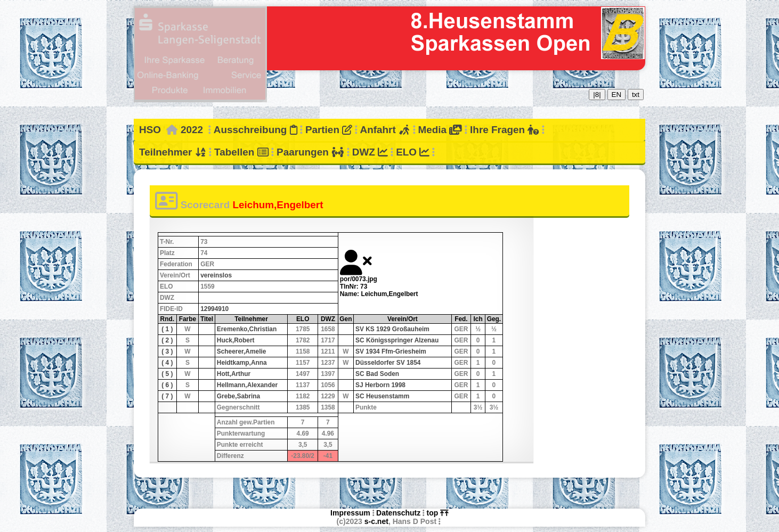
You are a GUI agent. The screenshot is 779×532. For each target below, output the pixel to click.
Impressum (350, 513)
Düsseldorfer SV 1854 (388, 363)
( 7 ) (167, 396)
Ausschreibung (255, 130)
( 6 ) (167, 385)
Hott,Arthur (234, 374)
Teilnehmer (173, 152)
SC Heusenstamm (382, 396)
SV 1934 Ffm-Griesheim (391, 351)
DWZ (370, 152)
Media (440, 130)
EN (617, 95)
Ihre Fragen (504, 130)
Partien (329, 130)
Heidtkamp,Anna (242, 363)
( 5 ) (167, 374)
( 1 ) (167, 329)
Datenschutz (398, 513)
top (438, 513)
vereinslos (216, 275)
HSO (150, 130)
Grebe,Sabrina (238, 396)
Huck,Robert (236, 340)
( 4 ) (167, 363)
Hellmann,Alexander (247, 385)
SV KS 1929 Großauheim (392, 329)
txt (636, 95)
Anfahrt (385, 130)
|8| (597, 95)
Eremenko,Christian (247, 329)
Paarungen (310, 152)
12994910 (214, 309)
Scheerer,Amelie (242, 351)
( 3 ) (167, 351)
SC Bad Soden (377, 374)
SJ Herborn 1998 (380, 385)
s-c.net (376, 521)
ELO (413, 152)
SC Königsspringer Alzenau (397, 340)
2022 (192, 130)
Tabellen (241, 152)
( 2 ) (167, 340)
